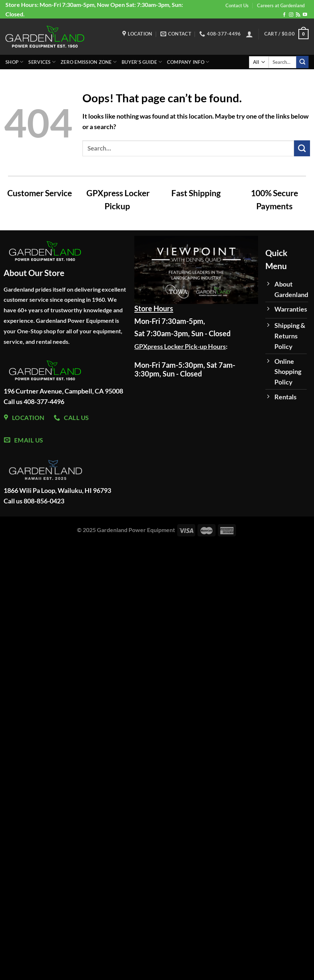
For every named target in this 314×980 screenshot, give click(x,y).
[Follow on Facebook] (284, 15)
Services (42, 62)
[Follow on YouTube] (305, 15)
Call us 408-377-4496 (34, 402)
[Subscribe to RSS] (298, 15)
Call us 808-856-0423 (34, 501)
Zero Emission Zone (89, 62)
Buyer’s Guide (142, 62)
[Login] (249, 34)
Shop (14, 62)
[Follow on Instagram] (291, 15)
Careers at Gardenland (281, 5)
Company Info (188, 62)
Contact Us (237, 5)
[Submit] (302, 62)
